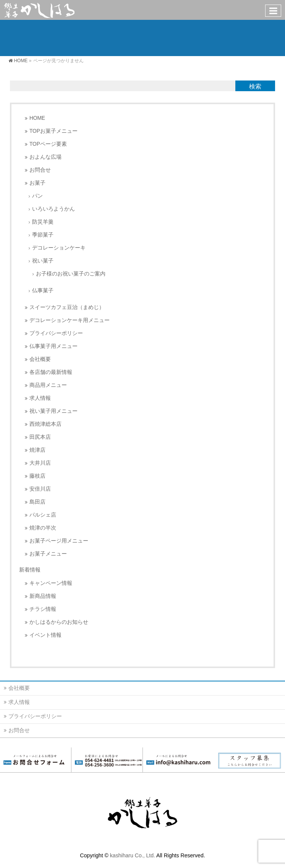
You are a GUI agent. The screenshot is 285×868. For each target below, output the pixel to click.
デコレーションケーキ (59, 248)
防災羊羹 (43, 222)
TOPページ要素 (48, 144)
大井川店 (40, 463)
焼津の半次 (43, 528)
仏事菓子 (43, 291)
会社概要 (40, 359)
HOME (37, 118)
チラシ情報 (43, 609)
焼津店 (37, 450)
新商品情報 (43, 596)
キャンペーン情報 (51, 583)
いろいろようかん (53, 209)
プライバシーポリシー (56, 333)
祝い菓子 (43, 261)
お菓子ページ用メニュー (59, 541)
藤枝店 (37, 476)
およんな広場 (45, 157)
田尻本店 (40, 437)
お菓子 (37, 183)
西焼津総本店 (45, 424)
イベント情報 (45, 635)
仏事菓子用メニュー (53, 346)
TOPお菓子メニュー (53, 131)
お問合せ (40, 170)
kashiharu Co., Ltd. (133, 855)
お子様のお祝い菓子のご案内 (71, 274)
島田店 (37, 502)
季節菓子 (43, 235)
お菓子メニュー (48, 554)
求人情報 (40, 398)
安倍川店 (40, 489)
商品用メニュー (48, 385)
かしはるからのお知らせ (59, 622)
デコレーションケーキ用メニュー (70, 320)
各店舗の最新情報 (51, 372)
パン (37, 196)
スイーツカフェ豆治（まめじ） (67, 307)
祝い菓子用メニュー (53, 411)
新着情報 (30, 570)
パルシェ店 (43, 515)
